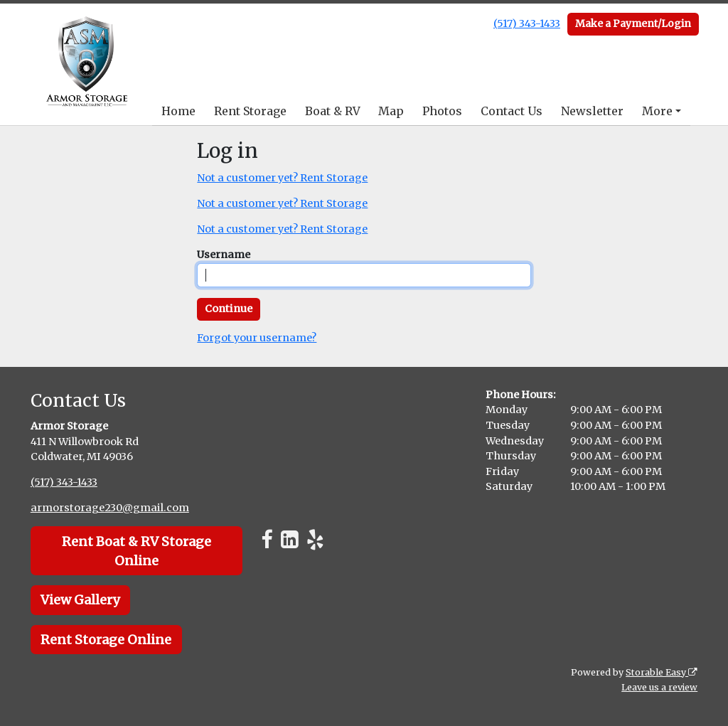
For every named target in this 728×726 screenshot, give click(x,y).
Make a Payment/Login (633, 23)
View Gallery (80, 600)
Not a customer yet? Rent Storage (282, 178)
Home (178, 111)
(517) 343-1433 (527, 23)
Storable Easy (662, 672)
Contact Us (512, 111)
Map (391, 111)
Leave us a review (659, 687)
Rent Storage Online (106, 640)
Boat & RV (333, 111)
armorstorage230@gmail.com (110, 508)
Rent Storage (250, 111)
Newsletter (592, 111)
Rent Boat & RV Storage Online (136, 551)
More (657, 111)
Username (224, 255)
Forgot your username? (257, 338)
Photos (442, 111)
